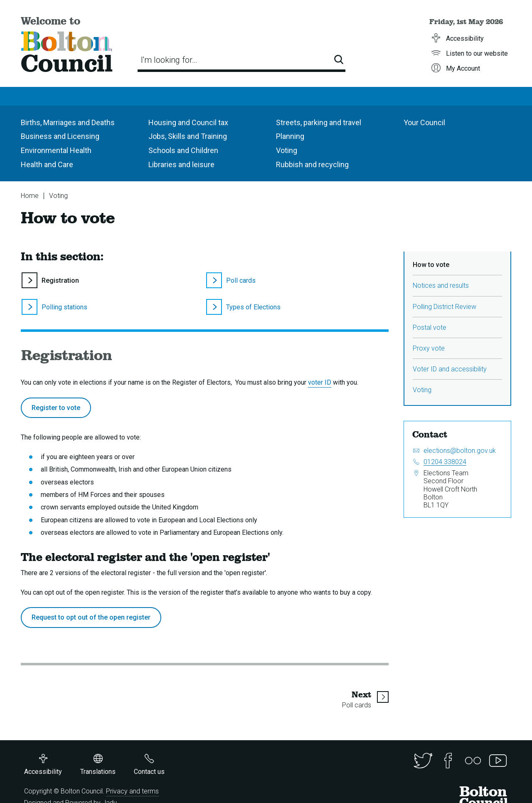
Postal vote (430, 327)
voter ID (320, 382)
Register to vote (56, 408)
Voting (287, 150)
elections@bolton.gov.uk (460, 451)
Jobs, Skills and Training (188, 136)
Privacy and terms (132, 791)
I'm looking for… (169, 60)
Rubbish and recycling (312, 164)
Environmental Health (56, 150)
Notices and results (441, 285)
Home (30, 196)
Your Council (424, 122)
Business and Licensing (60, 136)
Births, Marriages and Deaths (68, 122)
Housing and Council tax (188, 122)
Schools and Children (183, 150)
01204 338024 (445, 462)
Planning (290, 136)
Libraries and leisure (181, 164)
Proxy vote (429, 348)
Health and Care (47, 164)
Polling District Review (445, 307)
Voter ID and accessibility (450, 369)
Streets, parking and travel (319, 122)
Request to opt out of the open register (91, 617)
